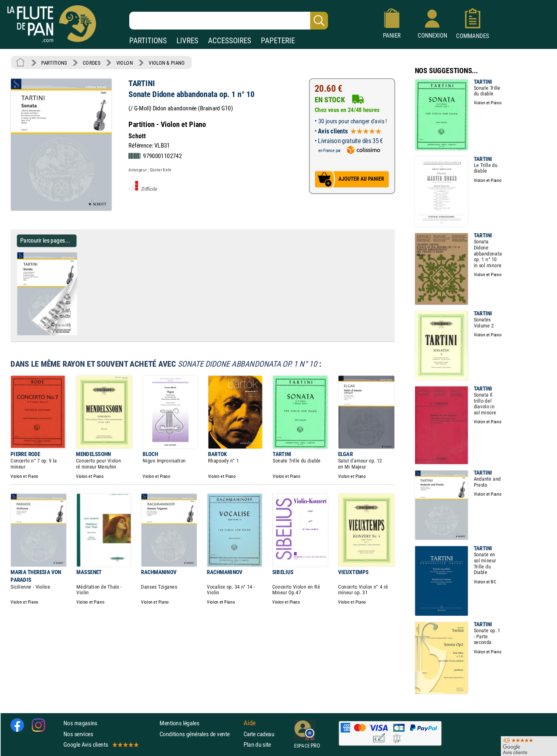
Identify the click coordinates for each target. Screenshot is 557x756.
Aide (250, 723)
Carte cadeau (259, 734)
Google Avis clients (101, 744)
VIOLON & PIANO (167, 63)
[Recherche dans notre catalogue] (229, 21)
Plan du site (257, 744)
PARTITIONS (148, 41)
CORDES (91, 63)
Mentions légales (179, 723)
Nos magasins (80, 723)
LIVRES (187, 41)
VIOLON (125, 63)
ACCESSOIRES (230, 41)
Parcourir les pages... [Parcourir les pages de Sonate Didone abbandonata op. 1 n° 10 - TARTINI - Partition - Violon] (45, 240)
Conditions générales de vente (200, 734)
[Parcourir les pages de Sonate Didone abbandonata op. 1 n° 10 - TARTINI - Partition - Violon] (80, 334)
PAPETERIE (278, 41)
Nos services (78, 734)
